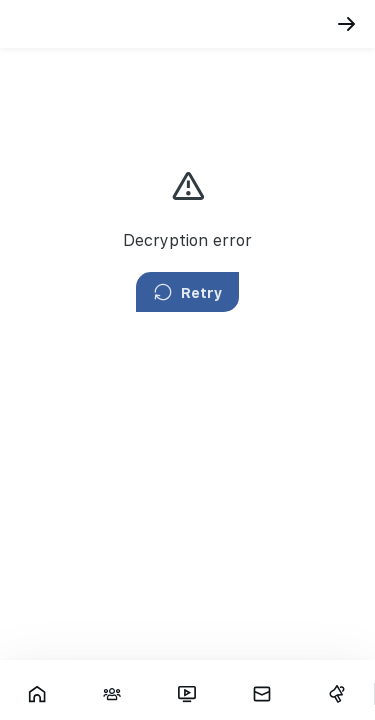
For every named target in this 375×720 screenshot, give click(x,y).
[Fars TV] (187, 694)
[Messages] (261, 694)
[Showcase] (37, 694)
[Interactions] (112, 694)
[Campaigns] (336, 694)
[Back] (347, 24)
